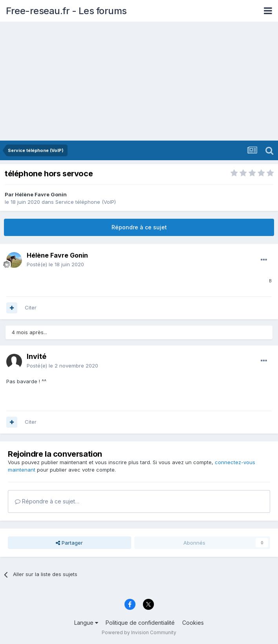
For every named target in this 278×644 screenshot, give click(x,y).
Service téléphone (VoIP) (86, 202)
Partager (69, 543)
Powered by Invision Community (139, 632)
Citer (31, 307)
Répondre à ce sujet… (47, 501)
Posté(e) (55, 264)
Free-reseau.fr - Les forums (66, 11)
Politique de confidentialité (140, 623)
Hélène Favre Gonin (41, 194)
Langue (86, 623)
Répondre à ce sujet (139, 227)
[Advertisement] (139, 82)
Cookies (193, 623)
